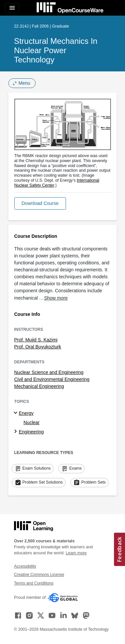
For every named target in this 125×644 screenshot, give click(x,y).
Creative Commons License (39, 575)
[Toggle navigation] (12, 8)
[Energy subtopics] (16, 413)
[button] (40, 203)
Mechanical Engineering (39, 386)
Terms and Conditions (34, 583)
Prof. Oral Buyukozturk (38, 347)
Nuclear (32, 422)
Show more (56, 298)
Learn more (76, 553)
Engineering (31, 432)
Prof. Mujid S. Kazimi (36, 340)
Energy (26, 413)
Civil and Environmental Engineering (52, 379)
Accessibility (25, 566)
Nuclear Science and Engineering (49, 372)
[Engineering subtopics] (16, 432)
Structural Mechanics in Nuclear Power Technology (56, 50)
